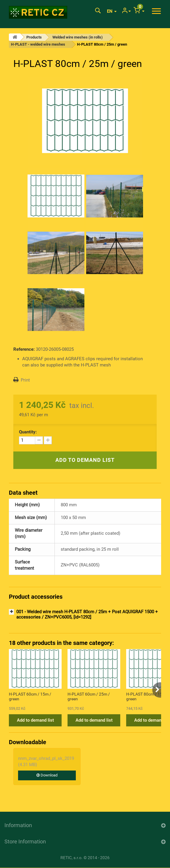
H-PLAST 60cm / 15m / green (30, 696)
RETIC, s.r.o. (72, 858)
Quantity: (28, 432)
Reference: (24, 349)
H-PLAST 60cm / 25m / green (89, 696)
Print (25, 380)
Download (47, 775)
